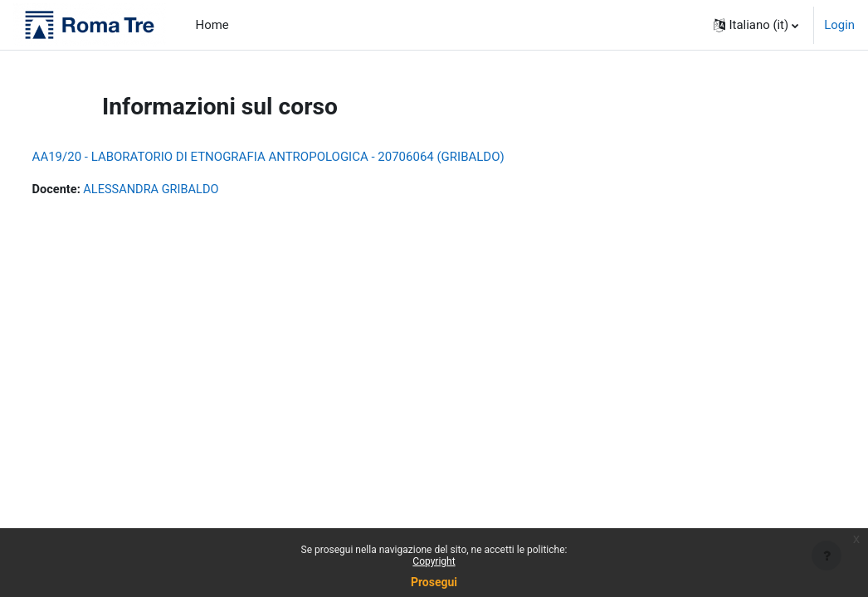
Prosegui (434, 582)
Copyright (434, 561)
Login (839, 25)
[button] (756, 25)
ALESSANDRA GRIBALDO (185, 190)
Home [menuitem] (212, 25)
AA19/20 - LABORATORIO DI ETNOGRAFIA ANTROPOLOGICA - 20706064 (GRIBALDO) (299, 157)
